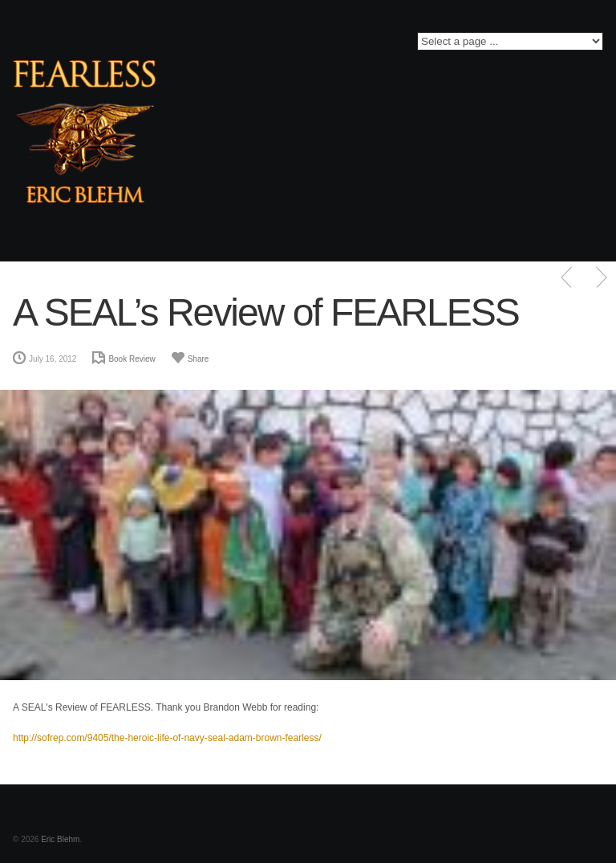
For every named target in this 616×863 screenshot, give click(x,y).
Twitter (222, 46)
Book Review (132, 359)
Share (199, 359)
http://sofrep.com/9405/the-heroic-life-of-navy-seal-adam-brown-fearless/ (167, 738)
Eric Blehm (60, 839)
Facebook (199, 46)
